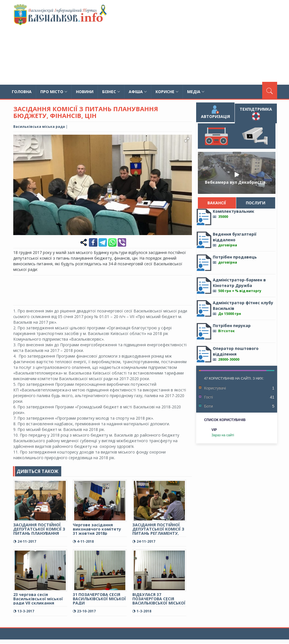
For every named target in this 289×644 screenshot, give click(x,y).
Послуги (256, 203)
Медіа (196, 92)
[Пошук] (270, 90)
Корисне (167, 92)
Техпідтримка (256, 113)
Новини (85, 92)
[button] (187, 140)
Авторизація (215, 112)
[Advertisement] (192, 42)
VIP (214, 430)
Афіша (138, 92)
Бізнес (111, 92)
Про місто (54, 92)
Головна (22, 92)
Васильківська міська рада (39, 127)
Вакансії (217, 203)
